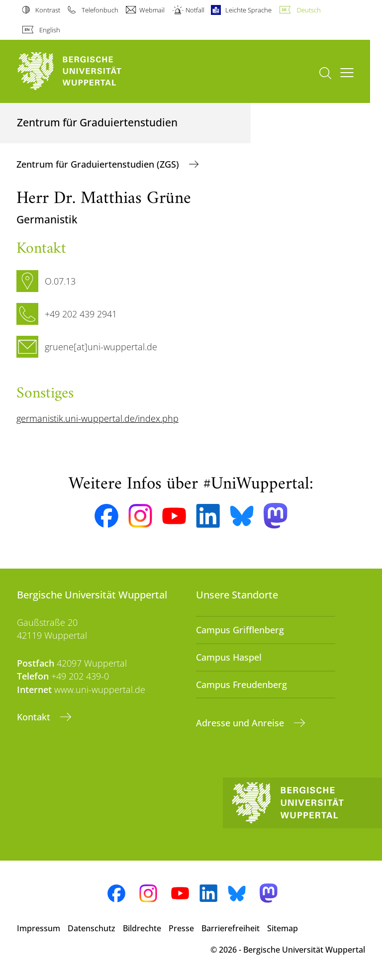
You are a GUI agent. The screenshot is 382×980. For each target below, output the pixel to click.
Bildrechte (142, 928)
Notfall (195, 10)
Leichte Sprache (248, 10)
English (50, 30)
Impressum (39, 928)
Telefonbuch (100, 10)
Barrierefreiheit (231, 928)
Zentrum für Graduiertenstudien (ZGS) (99, 164)
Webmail (152, 10)
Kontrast (48, 10)
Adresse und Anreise (241, 723)
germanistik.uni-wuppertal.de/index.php (97, 418)
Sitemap (283, 928)
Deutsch (309, 10)
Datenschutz (92, 928)
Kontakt (35, 717)
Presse (181, 928)
